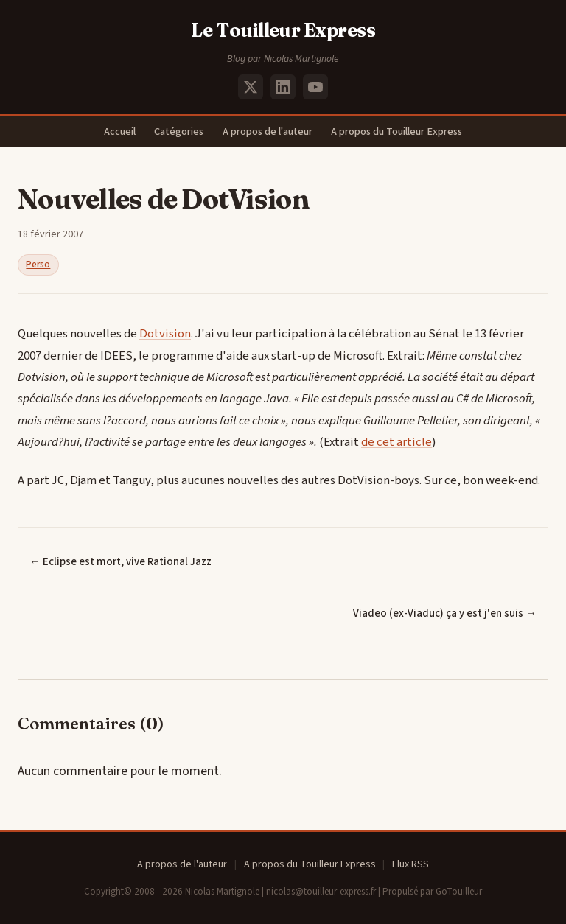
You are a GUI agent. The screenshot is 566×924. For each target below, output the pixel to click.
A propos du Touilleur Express (396, 132)
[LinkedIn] (283, 87)
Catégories (179, 132)
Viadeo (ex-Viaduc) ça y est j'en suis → (445, 613)
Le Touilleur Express (283, 30)
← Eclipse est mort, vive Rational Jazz (120, 562)
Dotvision (165, 334)
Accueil (120, 132)
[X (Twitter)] (251, 87)
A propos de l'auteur (268, 132)
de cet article (396, 442)
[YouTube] (315, 87)
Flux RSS (410, 864)
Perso (38, 265)
